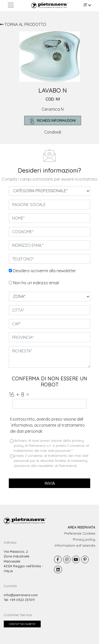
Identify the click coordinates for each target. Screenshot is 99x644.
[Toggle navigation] (11, 5)
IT (87, 5)
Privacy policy (84, 539)
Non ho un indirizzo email (36, 283)
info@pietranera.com (21, 595)
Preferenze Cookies (80, 533)
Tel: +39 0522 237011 (19, 600)
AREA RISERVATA (81, 527)
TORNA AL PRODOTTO (23, 24)
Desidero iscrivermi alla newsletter (44, 271)
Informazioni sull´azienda (75, 545)
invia (50, 483)
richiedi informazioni (53, 121)
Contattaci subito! (22, 624)
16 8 (19, 394)
